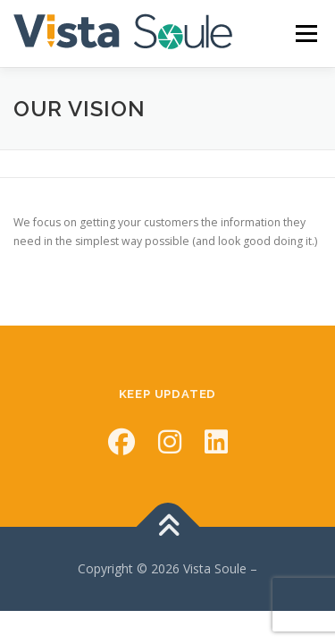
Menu (305, 34)
